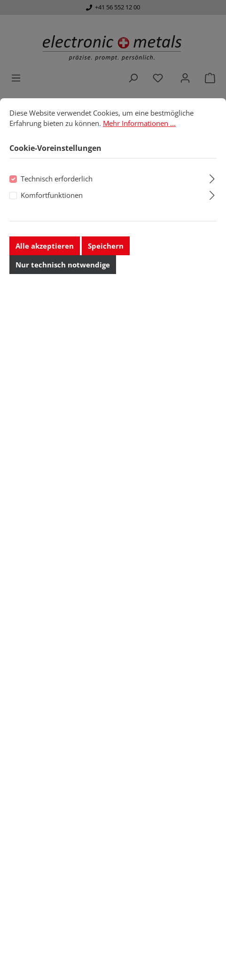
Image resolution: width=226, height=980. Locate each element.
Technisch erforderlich (57, 203)
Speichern (106, 270)
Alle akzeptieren (45, 270)
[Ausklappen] (212, 201)
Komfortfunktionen (52, 219)
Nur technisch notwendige (63, 289)
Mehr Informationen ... (139, 147)
